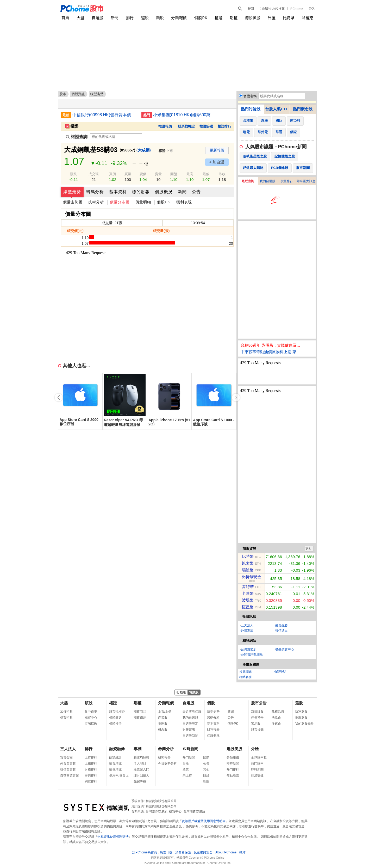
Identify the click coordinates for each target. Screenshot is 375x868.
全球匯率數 (259, 757)
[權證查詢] (116, 137)
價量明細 (143, 202)
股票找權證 (186, 126)
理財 (206, 781)
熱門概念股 (303, 109)
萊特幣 (248, 587)
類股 (160, 18)
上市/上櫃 (165, 712)
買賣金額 (66, 757)
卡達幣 (248, 593)
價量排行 (287, 181)
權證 (218, 18)
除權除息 (278, 712)
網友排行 (91, 781)
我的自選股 (267, 181)
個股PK (201, 18)
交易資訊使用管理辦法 (113, 837)
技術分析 (96, 202)
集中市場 (91, 712)
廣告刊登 (166, 852)
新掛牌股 (257, 712)
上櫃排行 (91, 763)
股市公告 (259, 703)
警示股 (256, 724)
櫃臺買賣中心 (285, 649)
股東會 (276, 724)
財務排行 (91, 769)
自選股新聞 (190, 736)
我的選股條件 (304, 724)
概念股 (163, 730)
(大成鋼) (144, 150)
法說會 (276, 718)
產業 (186, 769)
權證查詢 (77, 137)
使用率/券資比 (119, 775)
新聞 (251, 8)
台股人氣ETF (277, 109)
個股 (211, 703)
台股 (186, 763)
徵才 (242, 852)
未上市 (187, 775)
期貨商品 (140, 712)
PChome (297, 8)
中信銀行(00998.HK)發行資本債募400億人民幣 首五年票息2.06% (105, 115)
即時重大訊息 (306, 181)
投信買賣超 (68, 769)
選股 (145, 18)
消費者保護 (183, 852)
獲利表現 (184, 202)
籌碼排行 (91, 775)
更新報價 (217, 150)
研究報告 (164, 757)
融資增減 (115, 763)
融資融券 (282, 625)
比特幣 (289, 18)
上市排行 (91, 757)
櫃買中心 (91, 718)
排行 (130, 18)
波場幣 (248, 600)
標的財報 (141, 192)
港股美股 (253, 18)
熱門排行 (233, 769)
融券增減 (115, 769)
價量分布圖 (120, 202)
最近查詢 (248, 181)
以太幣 (248, 563)
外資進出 (247, 631)
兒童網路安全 (203, 852)
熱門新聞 (189, 757)
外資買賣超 (68, 763)
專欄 (137, 749)
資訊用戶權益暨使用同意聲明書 (204, 821)
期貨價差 (140, 718)
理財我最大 (141, 775)
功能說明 (280, 672)
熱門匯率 (257, 763)
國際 (206, 757)
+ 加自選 (217, 162)
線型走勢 (72, 192)
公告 (196, 192)
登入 (312, 8)
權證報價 (165, 126)
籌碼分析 (95, 192)
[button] (236, 398)
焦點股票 (233, 775)
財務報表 (213, 730)
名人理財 (140, 763)
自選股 (98, 18)
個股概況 (164, 192)
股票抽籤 (257, 730)
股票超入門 (141, 769)
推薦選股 (301, 718)
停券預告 (257, 718)
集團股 (163, 724)
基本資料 (118, 192)
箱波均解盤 (141, 757)
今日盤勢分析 (167, 763)
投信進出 (282, 631)
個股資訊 (78, 94)
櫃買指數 (66, 718)
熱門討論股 (251, 109)
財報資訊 (189, 730)
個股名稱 (250, 96)
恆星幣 (248, 607)
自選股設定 (190, 724)
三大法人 (247, 625)
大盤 (80, 18)
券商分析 (166, 749)
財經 (206, 775)
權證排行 (224, 126)
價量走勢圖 (73, 202)
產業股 (163, 718)
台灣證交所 (249, 649)
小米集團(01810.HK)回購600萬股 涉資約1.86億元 (186, 115)
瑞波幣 (248, 570)
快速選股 (301, 712)
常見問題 (246, 672)
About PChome (226, 852)
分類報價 (179, 18)
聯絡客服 (246, 677)
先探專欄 (140, 781)
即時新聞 (190, 749)
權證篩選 (206, 126)
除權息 (308, 18)
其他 (206, 769)
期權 (234, 18)
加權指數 (66, 712)
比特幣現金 (251, 577)
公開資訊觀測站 (252, 655)
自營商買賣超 (70, 775)
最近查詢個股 (192, 712)
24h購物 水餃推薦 (272, 8)
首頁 (65, 18)
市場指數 (91, 724)
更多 (308, 549)
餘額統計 (115, 757)
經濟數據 (257, 775)
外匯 (272, 18)
